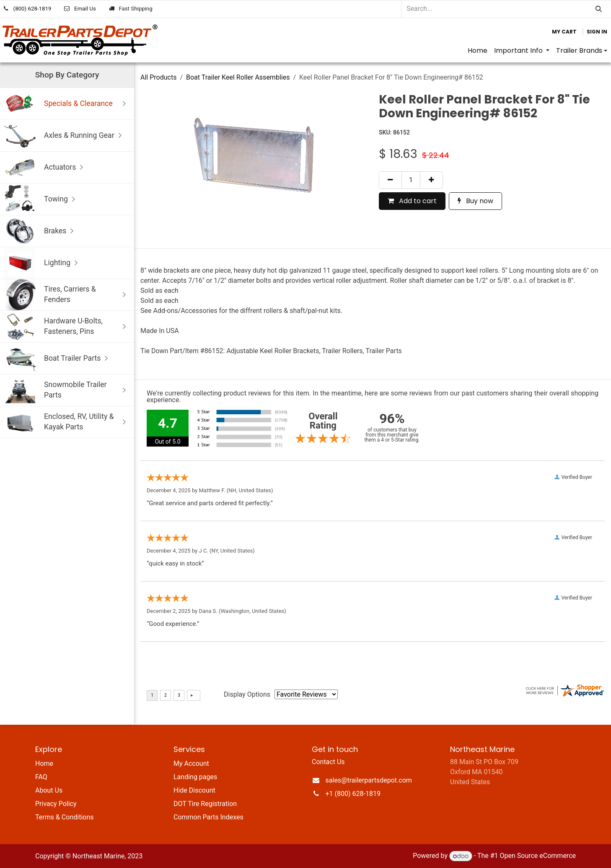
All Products (158, 77)
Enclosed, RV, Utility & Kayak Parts (67, 422)
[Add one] (431, 180)
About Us (49, 790)
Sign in (597, 32)
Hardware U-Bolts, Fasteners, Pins (67, 327)
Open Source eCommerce (538, 856)
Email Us (85, 9)
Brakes (41, 231)
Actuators (46, 167)
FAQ (41, 777)
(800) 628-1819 (32, 9)
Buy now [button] (475, 201)
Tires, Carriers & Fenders (67, 295)
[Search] (599, 9)
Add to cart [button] (412, 201)
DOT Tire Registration (205, 804)
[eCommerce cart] (564, 32)
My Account (191, 763)
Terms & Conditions (65, 817)
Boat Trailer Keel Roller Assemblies (238, 77)
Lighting (43, 263)
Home (44, 763)
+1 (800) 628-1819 (353, 794)
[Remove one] (390, 180)
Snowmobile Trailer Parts (67, 390)
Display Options (247, 694)
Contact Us (328, 762)
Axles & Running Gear (65, 136)
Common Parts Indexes (208, 817)
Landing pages (195, 777)
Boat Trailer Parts (58, 358)
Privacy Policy (56, 804)
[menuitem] (478, 51)
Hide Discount (194, 790)
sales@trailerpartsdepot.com (369, 780)
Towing (42, 199)
